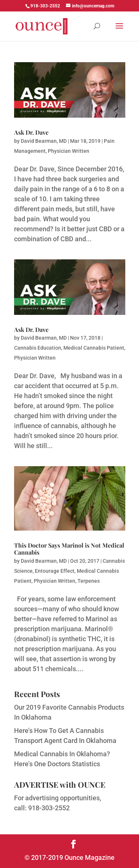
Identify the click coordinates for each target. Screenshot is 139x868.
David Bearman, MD (44, 141)
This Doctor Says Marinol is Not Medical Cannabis (69, 549)
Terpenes (89, 581)
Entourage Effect (55, 571)
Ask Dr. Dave (31, 132)
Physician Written (69, 151)
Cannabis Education (38, 348)
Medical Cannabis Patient (94, 348)
